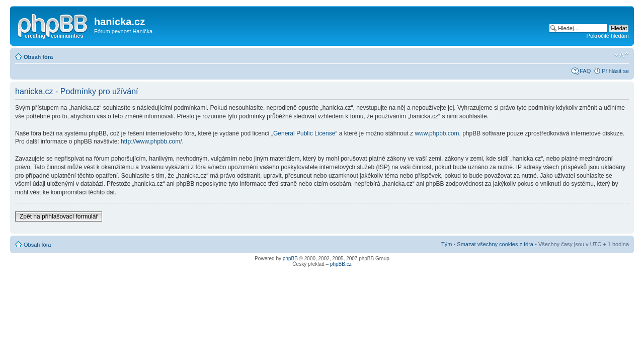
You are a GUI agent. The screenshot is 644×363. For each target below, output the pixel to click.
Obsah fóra (38, 57)
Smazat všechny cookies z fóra (495, 244)
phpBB (290, 259)
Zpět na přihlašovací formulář (59, 216)
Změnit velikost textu (622, 55)
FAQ (585, 71)
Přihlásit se (615, 71)
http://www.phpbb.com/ (151, 141)
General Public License (304, 133)
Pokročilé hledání (608, 36)
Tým (447, 244)
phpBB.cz (341, 264)
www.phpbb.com (437, 133)
